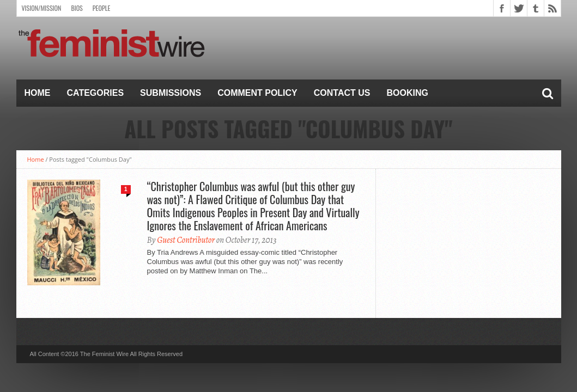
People (102, 8)
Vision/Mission (42, 8)
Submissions (171, 93)
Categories (96, 93)
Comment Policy (257, 93)
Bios (77, 8)
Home (38, 93)
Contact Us (342, 93)
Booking (408, 93)
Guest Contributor (186, 240)
